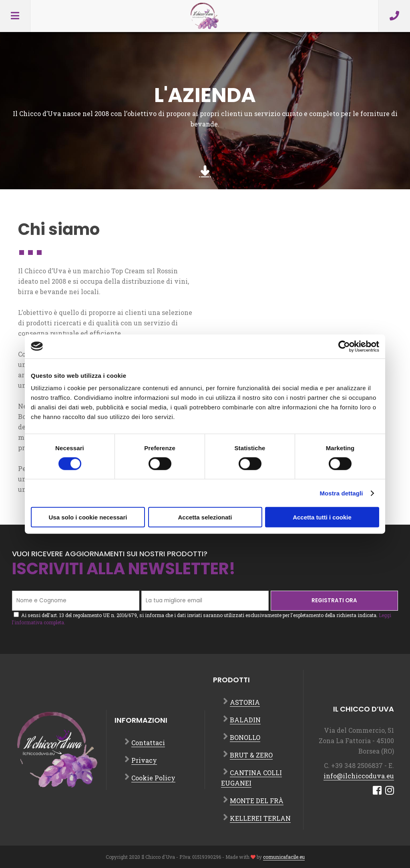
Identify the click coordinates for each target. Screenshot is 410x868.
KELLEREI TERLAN (260, 818)
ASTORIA (245, 702)
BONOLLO (245, 737)
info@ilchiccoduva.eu (359, 776)
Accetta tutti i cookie (322, 517)
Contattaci (148, 743)
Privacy (144, 760)
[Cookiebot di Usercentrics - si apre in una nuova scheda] (344, 346)
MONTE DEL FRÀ (257, 801)
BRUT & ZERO (251, 755)
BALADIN (245, 720)
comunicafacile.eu (284, 857)
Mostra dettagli (341, 493)
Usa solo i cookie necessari (88, 517)
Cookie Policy (153, 778)
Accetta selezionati (205, 517)
